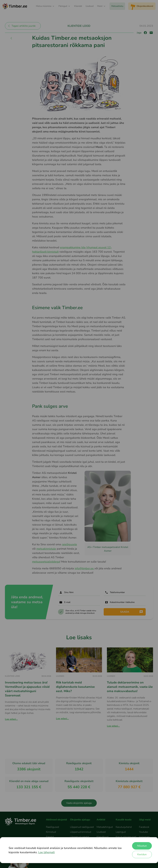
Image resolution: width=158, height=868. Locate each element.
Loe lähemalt (46, 852)
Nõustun (142, 846)
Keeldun (142, 854)
